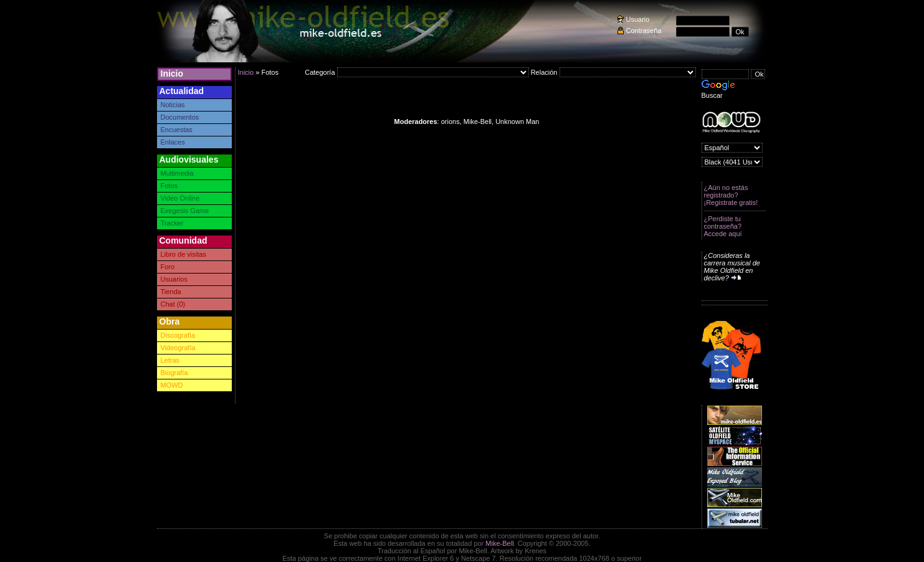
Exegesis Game (185, 211)
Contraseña (644, 31)
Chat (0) (173, 304)
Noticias (173, 105)
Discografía (178, 335)
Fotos (169, 186)
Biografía (174, 373)
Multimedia (177, 173)
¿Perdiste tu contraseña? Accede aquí (723, 226)
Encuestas (177, 130)
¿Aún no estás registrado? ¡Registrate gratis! (731, 195)
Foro (168, 267)
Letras (170, 360)
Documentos (180, 117)
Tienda (171, 292)
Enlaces (173, 142)
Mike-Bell (499, 543)
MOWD (172, 385)
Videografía (178, 348)
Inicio (172, 74)
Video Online (180, 198)
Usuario (638, 19)
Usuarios (174, 279)
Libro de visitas (183, 254)
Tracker (172, 223)
